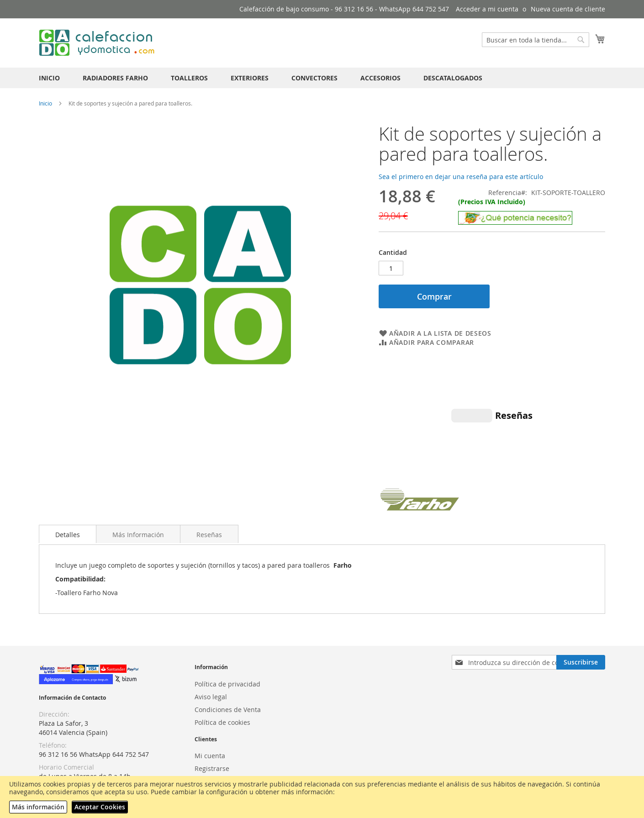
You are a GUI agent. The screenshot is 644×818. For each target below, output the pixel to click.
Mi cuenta (210, 689)
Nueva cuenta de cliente (568, 9)
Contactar (209, 740)
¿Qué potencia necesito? (76, 743)
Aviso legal (211, 630)
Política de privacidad (227, 617)
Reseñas (209, 468)
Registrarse (212, 702)
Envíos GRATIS (60, 768)
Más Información (138, 468)
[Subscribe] (581, 596)
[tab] (68, 467)
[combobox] (536, 40)
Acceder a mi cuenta (487, 9)
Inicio (45, 103)
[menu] (322, 78)
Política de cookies (222, 655)
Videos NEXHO (61, 756)
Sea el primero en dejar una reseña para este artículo (461, 177)
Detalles (68, 468)
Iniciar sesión (215, 715)
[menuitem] (49, 78)
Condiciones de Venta (228, 642)
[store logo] (98, 42)
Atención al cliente (223, 727)
